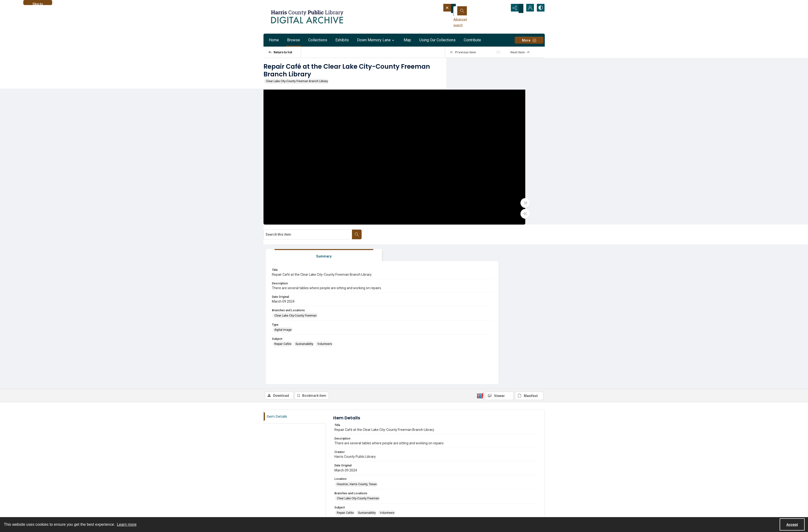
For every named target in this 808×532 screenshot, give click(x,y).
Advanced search (459, 17)
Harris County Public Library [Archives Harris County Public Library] (355, 413)
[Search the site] (468, 8)
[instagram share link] (278, 506)
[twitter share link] (413, 494)
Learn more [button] (127, 524)
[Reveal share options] (516, 8)
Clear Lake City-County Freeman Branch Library (297, 81)
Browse (294, 40)
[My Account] (528, 8)
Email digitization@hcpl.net (355, 455)
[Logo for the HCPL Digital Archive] (307, 17)
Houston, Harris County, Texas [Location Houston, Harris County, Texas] (357, 329)
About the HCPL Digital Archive (284, 491)
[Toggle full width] (451, 207)
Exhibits (342, 40)
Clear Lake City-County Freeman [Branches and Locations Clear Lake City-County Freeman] (483, 168)
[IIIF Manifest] (529, 240)
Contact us (271, 497)
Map (407, 40)
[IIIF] (480, 240)
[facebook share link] (267, 506)
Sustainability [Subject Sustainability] (492, 196)
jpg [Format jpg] (339, 385)
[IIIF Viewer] (499, 240)
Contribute (472, 40)
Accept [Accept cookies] (792, 525)
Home (274, 40)
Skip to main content (38, 4)
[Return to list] (285, 52)
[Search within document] (540, 68)
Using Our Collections (437, 40)
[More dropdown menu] (529, 40)
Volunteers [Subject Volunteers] (512, 196)
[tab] (476, 100)
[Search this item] (491, 68)
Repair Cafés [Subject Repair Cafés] (470, 196)
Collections (318, 40)
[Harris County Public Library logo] (492, 500)
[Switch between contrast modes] (540, 8)
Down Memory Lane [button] (376, 40)
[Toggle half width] (451, 218)
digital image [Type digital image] (470, 182)
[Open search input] (504, 8)
